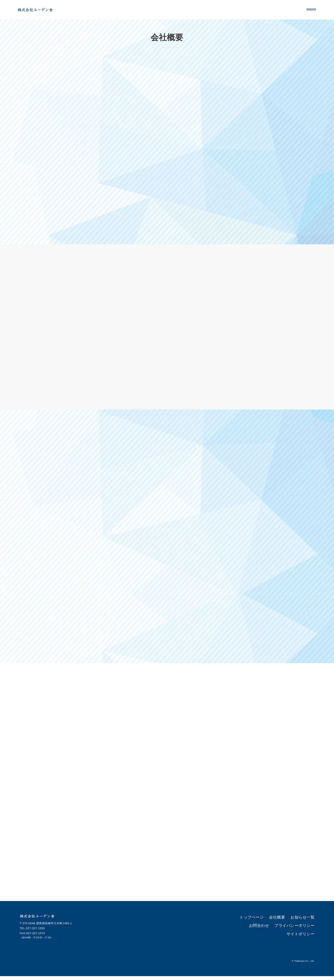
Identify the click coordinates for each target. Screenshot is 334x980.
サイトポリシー (304, 927)
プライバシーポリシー (274, 927)
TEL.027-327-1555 (32, 932)
